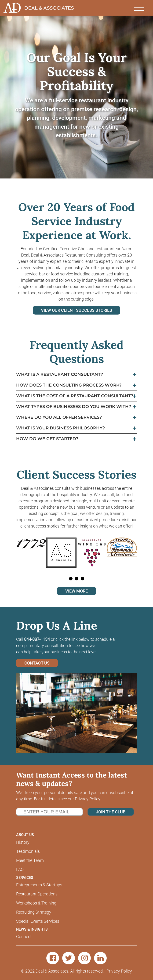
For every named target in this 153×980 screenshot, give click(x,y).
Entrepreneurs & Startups (39, 885)
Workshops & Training (36, 903)
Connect (24, 937)
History (23, 842)
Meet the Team (30, 860)
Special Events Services (38, 921)
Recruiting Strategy (34, 912)
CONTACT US (37, 663)
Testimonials (28, 851)
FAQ (20, 869)
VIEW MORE (76, 591)
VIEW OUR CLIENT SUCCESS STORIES (76, 310)
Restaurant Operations (37, 894)
